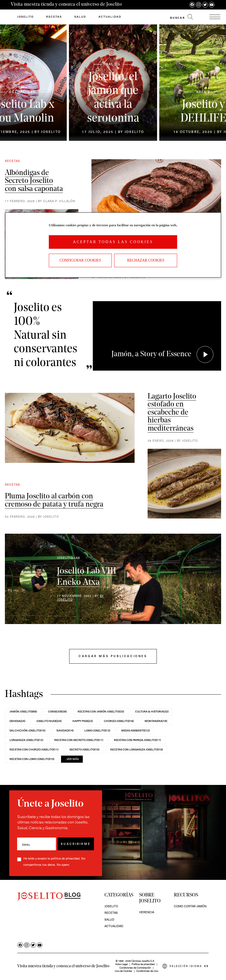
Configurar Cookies (80, 260)
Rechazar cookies (146, 260)
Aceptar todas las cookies (113, 242)
